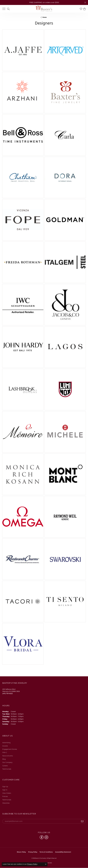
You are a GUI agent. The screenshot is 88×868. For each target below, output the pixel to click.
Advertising (6, 743)
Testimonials (7, 769)
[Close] (85, 3)
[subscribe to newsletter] (82, 821)
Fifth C (5, 752)
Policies (5, 796)
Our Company (7, 762)
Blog (4, 759)
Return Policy (21, 852)
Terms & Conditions (46, 852)
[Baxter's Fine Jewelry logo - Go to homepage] (44, 9)
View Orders (7, 793)
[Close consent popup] (46, 864)
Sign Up (5, 787)
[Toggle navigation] (4, 9)
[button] (8, 9)
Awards (5, 746)
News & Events (8, 756)
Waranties (6, 803)
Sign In (5, 790)
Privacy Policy (33, 852)
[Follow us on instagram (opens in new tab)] (46, 837)
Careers (5, 766)
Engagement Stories (10, 749)
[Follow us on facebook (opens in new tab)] (42, 837)
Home (45, 17)
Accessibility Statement (63, 852)
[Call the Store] (8, 693)
